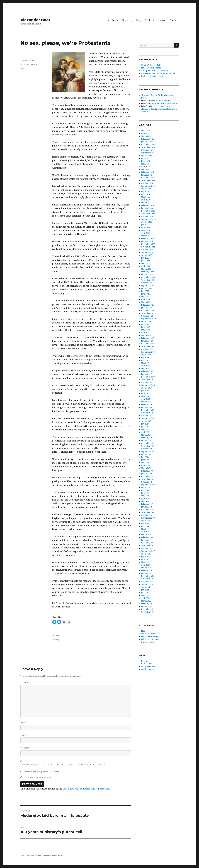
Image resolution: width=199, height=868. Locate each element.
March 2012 (146, 601)
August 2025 (146, 156)
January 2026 (147, 142)
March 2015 (146, 501)
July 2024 (145, 192)
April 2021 (145, 299)
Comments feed (148, 667)
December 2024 (148, 178)
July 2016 (145, 457)
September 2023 (148, 219)
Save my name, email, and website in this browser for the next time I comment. (64, 765)
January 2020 (147, 341)
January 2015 (147, 507)
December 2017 (148, 410)
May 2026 (145, 131)
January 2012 (147, 606)
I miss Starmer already (151, 68)
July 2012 (145, 590)
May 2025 (145, 164)
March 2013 (146, 568)
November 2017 (148, 413)
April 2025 (146, 167)
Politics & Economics (150, 639)
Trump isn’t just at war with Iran (155, 71)
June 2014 (145, 526)
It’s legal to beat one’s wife (153, 76)
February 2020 (148, 338)
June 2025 (145, 161)
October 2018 (147, 382)
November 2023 (148, 214)
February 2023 (147, 239)
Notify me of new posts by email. (37, 778)
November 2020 (148, 313)
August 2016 (146, 454)
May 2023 (145, 230)
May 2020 (145, 330)
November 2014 (148, 512)
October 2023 (147, 216)
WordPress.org (148, 669)
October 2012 (147, 582)
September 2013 (148, 551)
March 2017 (146, 435)
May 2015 (145, 496)
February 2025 (147, 172)
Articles (111, 20)
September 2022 (148, 252)
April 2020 (146, 333)
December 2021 (148, 277)
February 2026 (147, 139)
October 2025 (147, 150)
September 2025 (148, 153)
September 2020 (148, 319)
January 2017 (147, 441)
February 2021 (147, 305)
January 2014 (147, 540)
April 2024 (146, 200)
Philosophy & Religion (151, 637)
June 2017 (145, 427)
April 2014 (145, 532)
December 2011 (148, 609)
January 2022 (147, 275)
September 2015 (148, 485)
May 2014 (145, 529)
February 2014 (147, 537)
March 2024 (146, 203)
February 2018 (147, 405)
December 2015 (148, 476)
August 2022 (147, 255)
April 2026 (146, 133)
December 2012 (148, 576)
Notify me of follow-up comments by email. (42, 772)
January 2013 (147, 573)
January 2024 (147, 208)
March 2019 (146, 369)
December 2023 (148, 211)
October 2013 (147, 548)
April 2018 (145, 399)
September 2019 (148, 352)
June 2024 (146, 194)
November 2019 (148, 346)
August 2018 (146, 388)
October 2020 (147, 316)
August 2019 (146, 355)
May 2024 (145, 197)
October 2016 (147, 449)
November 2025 (148, 147)
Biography (127, 20)
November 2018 (148, 380)
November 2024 (148, 181)
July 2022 (145, 258)
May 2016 (145, 463)
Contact (162, 20)
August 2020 (147, 322)
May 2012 (145, 595)
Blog (139, 20)
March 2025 (146, 169)
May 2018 (145, 396)
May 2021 (145, 297)
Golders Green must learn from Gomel (158, 73)
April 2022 (146, 266)
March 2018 (146, 402)
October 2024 (147, 183)
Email (24, 735)
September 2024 (148, 186)
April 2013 (145, 565)
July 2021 (145, 291)
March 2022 (146, 269)
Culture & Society (149, 634)
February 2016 (147, 471)
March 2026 (146, 136)
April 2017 (145, 432)
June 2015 (145, 493)
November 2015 (148, 479)
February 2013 (147, 571)
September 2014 (148, 518)
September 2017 (148, 418)
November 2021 (148, 280)
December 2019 (148, 344)
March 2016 (146, 468)
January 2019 (147, 374)
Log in (144, 661)
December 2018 (148, 377)
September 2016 (148, 452)
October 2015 (147, 482)
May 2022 (145, 263)
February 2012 (147, 604)
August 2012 (146, 587)
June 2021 (145, 294)
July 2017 (145, 424)
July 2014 (145, 524)
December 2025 (148, 145)
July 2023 (145, 225)
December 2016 (148, 443)
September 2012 (148, 584)
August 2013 (146, 554)
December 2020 (148, 311)
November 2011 (148, 612)
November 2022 (148, 247)
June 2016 (145, 460)
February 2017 (147, 438)
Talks (173, 20)
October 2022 (147, 250)
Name (24, 722)
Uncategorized (148, 642)
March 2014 (146, 535)
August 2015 (146, 488)
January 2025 (147, 175)
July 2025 (145, 158)
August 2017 (146, 421)
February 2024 (148, 205)
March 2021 (146, 302)
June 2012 (145, 593)
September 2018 (148, 385)
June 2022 (145, 261)
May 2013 (145, 562)
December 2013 (148, 543)
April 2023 (146, 233)
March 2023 (146, 236)
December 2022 (148, 244)
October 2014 (147, 515)
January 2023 (147, 241)
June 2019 (145, 360)
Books (148, 20)
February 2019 (147, 371)
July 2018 (145, 391)
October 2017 (147, 416)
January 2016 (147, 474)
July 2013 (145, 557)
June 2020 (146, 327)
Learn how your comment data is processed (86, 789)
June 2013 (145, 559)
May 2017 (145, 429)
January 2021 (147, 308)
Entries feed (147, 664)
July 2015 (145, 490)
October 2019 (147, 349)
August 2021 (146, 288)
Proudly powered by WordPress (50, 856)
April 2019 (145, 366)
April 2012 (145, 598)
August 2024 (147, 189)
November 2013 (148, 546)
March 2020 (146, 335)
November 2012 (148, 579)
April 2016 (145, 465)
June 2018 (145, 393)
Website (25, 748)
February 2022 (147, 272)
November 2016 (148, 446)
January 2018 (147, 407)
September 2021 (148, 286)
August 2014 (146, 521)
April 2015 (145, 499)
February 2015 (147, 504)
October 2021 (147, 283)
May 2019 (145, 363)
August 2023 (147, 222)
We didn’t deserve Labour (152, 65)
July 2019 (145, 358)
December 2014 (148, 510)
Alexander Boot (35, 20)
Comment (26, 682)
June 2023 (145, 228)
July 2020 (145, 324)
